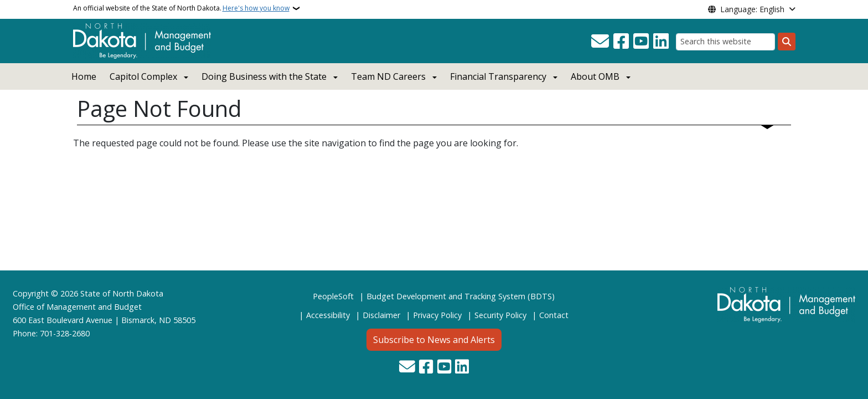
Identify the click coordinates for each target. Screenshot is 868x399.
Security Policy (500, 315)
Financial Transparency (498, 76)
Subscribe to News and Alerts (434, 340)
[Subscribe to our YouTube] (641, 42)
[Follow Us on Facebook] (621, 42)
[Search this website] (725, 42)
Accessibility (328, 315)
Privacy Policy (437, 315)
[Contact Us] (600, 42)
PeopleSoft (333, 296)
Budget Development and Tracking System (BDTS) (461, 296)
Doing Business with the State (264, 76)
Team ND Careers (388, 76)
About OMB (595, 76)
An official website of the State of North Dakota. (181, 8)
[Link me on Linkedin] (661, 42)
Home (84, 76)
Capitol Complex (143, 76)
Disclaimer (381, 315)
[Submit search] (787, 42)
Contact (554, 315)
